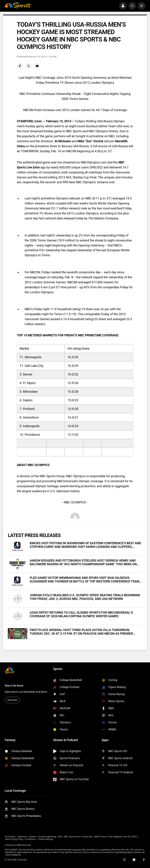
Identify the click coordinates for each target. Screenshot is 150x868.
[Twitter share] (29, 66)
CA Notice (30, 839)
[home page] (18, 6)
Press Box (88, 837)
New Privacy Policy (14, 839)
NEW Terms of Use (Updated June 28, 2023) (116, 837)
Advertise (22, 837)
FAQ (60, 837)
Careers (33, 837)
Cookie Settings (45, 839)
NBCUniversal (24, 845)
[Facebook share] (20, 66)
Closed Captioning (47, 837)
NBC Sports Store (72, 837)
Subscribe (12, 700)
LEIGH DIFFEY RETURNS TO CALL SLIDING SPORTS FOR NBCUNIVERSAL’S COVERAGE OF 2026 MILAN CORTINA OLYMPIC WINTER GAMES (81, 614)
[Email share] (37, 66)
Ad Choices (10, 837)
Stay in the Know (14, 686)
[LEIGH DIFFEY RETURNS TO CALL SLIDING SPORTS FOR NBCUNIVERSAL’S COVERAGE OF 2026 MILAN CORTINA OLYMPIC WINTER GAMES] (18, 616)
